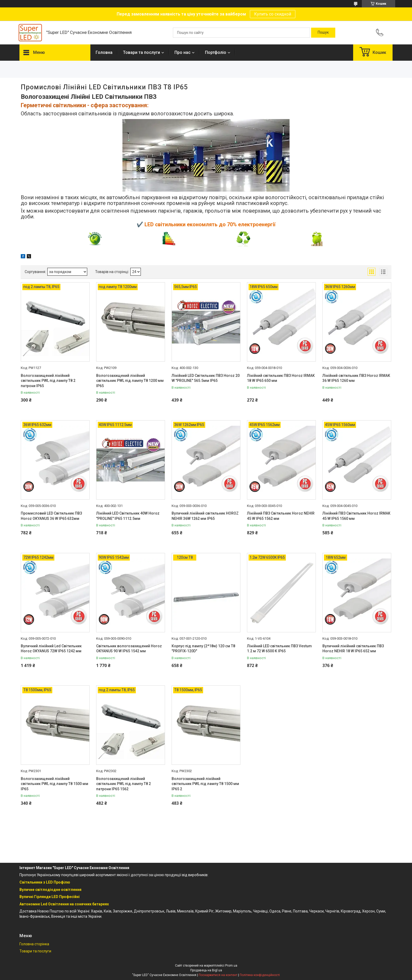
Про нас (182, 52)
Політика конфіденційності (260, 975)
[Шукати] (323, 33)
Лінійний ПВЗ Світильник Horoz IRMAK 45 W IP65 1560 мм (356, 516)
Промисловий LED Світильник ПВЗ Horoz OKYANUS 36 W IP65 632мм (51, 516)
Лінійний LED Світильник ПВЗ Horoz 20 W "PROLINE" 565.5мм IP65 (206, 378)
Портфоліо (216, 52)
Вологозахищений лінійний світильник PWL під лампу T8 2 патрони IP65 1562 (123, 784)
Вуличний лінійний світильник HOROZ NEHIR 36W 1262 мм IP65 (205, 516)
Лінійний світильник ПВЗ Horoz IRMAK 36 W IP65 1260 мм (356, 378)
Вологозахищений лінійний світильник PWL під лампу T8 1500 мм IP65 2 (205, 784)
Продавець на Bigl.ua (206, 970)
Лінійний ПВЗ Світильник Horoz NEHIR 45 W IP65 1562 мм (281, 516)
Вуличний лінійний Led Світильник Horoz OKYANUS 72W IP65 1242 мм (51, 649)
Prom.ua (231, 966)
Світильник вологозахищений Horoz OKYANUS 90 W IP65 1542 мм (129, 649)
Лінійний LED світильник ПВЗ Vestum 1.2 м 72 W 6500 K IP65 (279, 649)
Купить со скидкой (273, 14)
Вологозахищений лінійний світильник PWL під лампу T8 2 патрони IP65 (48, 381)
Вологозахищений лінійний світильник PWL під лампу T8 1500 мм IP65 (55, 784)
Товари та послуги (141, 52)
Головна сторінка (34, 944)
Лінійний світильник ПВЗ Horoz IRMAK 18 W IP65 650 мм (281, 378)
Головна (104, 52)
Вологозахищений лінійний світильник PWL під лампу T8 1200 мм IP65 (130, 381)
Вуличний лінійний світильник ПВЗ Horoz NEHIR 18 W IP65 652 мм (353, 649)
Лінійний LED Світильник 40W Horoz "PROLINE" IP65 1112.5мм (128, 516)
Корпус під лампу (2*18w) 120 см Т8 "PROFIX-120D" (203, 649)
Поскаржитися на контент (218, 975)
